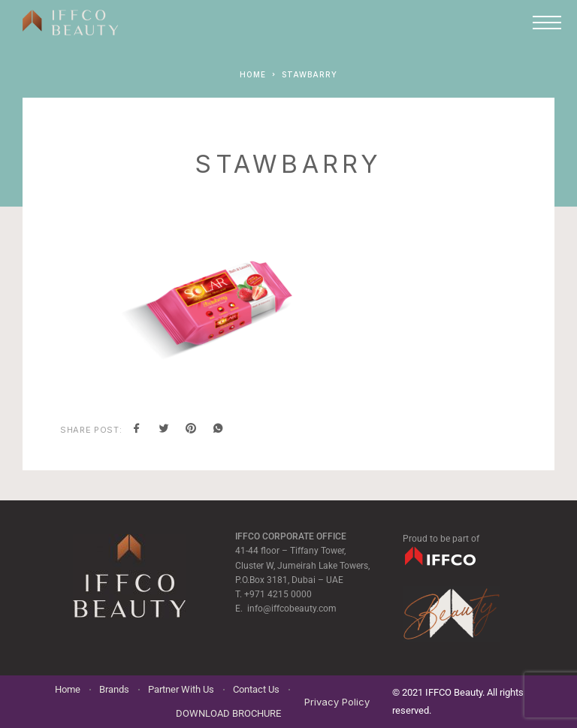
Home (68, 689)
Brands (114, 689)
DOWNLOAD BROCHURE (228, 713)
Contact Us (256, 689)
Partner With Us (181, 689)
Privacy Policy (337, 702)
